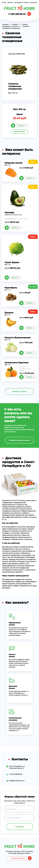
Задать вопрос (19, 131)
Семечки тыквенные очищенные (16, 27)
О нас (4, 3)
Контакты (33, 3)
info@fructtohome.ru (17, 781)
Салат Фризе (12, 262)
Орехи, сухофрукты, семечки (15, 25)
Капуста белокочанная (18, 338)
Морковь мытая (13, 163)
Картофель (11, 288)
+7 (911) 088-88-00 (17, 14)
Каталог (10, 3)
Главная (5, 24)
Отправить (19, 827)
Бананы (9, 313)
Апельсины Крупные (17, 363)
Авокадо (9, 212)
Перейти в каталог (20, 391)
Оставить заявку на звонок (20, 440)
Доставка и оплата (22, 3)
